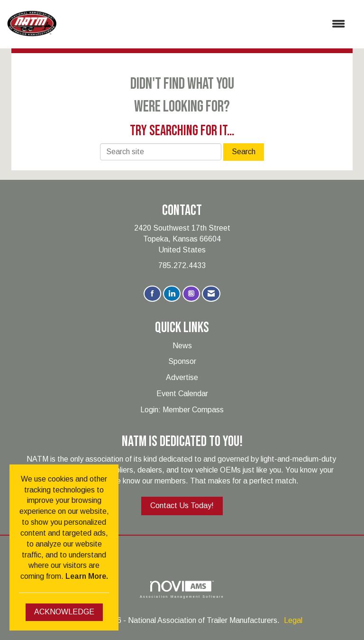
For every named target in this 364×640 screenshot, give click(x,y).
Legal (293, 620)
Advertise (182, 377)
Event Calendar (182, 394)
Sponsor (182, 361)
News (182, 346)
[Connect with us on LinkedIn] (172, 294)
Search (244, 152)
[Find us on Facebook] (152, 294)
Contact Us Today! (182, 506)
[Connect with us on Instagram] (191, 294)
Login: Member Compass (182, 410)
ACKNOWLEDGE (64, 612)
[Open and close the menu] (205, 24)
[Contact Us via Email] (211, 294)
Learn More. (87, 576)
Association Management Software (182, 589)
